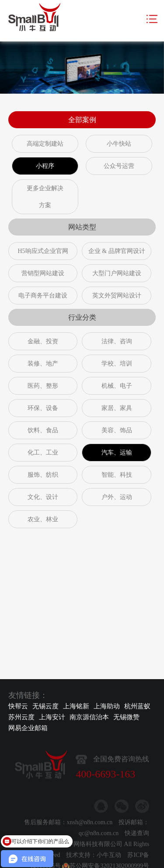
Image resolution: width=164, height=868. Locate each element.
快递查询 (137, 854)
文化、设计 (43, 497)
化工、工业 (43, 453)
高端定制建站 (45, 144)
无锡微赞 (126, 717)
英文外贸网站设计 (117, 296)
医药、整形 (43, 386)
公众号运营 (119, 166)
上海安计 (52, 717)
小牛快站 (119, 144)
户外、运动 (117, 497)
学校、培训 (117, 364)
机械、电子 (117, 386)
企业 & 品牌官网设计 (117, 251)
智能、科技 (117, 475)
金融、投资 (43, 341)
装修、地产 (43, 364)
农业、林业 (43, 519)
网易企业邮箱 (28, 728)
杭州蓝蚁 (137, 706)
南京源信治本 (89, 717)
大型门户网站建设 (117, 273)
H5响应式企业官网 (43, 251)
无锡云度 (45, 706)
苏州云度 (21, 717)
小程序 (45, 166)
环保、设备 (43, 408)
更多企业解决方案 (45, 197)
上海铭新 (76, 706)
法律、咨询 (117, 341)
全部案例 (82, 120)
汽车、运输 (117, 453)
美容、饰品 (117, 430)
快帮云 (18, 706)
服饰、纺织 (43, 475)
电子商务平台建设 (43, 296)
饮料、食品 (43, 430)
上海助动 (107, 706)
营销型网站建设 (43, 273)
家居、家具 (117, 408)
